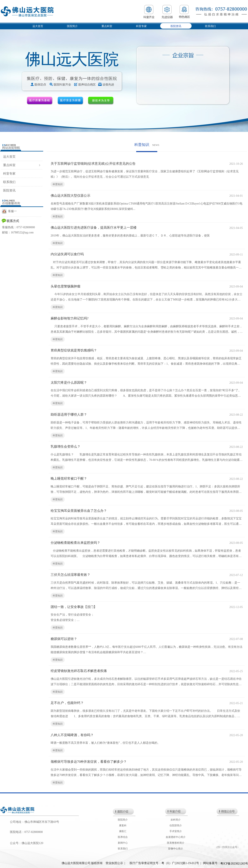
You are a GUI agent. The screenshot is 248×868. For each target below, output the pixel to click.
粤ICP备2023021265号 (234, 864)
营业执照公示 (114, 863)
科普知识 (58, 184)
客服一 (9, 211)
